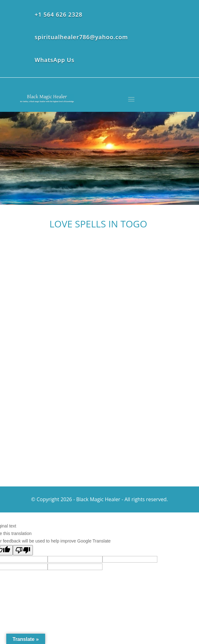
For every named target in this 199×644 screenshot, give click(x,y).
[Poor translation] (23, 550)
